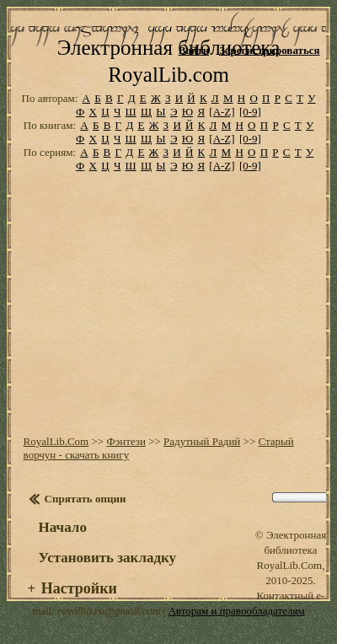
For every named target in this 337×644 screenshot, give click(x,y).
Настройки (79, 588)
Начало (63, 527)
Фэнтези (126, 441)
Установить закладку (108, 558)
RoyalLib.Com (56, 441)
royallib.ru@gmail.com (109, 611)
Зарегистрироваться (269, 50)
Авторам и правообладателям (236, 611)
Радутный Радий (202, 441)
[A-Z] (222, 112)
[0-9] (250, 112)
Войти (194, 50)
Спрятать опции (86, 499)
